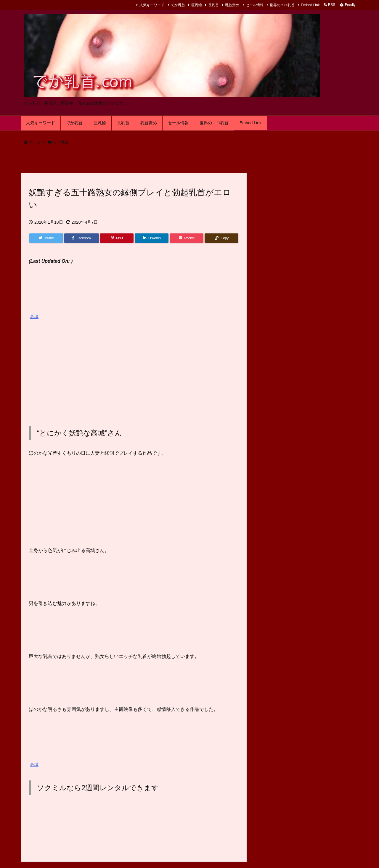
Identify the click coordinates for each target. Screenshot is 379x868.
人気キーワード (152, 5)
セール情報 (255, 5)
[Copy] (221, 238)
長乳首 (213, 5)
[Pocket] (187, 238)
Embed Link (310, 5)
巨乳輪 (197, 5)
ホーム (35, 142)
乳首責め (232, 5)
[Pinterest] (117, 238)
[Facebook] (82, 238)
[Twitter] (46, 238)
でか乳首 (178, 5)
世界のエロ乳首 (282, 5)
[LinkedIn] (152, 238)
